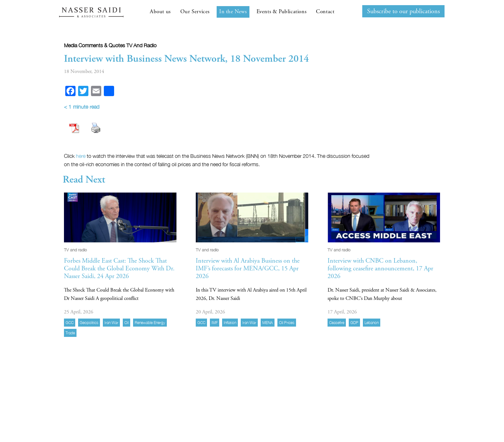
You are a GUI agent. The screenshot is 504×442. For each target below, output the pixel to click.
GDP (354, 323)
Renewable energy (150, 323)
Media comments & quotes (94, 45)
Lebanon (372, 323)
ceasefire (337, 323)
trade (70, 333)
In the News (233, 12)
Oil (126, 323)
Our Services (195, 12)
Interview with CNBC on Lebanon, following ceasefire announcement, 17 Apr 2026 (380, 269)
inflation (230, 323)
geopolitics (89, 323)
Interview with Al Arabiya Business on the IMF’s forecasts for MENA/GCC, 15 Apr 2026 (248, 269)
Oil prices (287, 323)
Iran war (111, 323)
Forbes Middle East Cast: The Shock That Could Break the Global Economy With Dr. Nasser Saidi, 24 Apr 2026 (119, 269)
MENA (268, 323)
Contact (325, 12)
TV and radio (141, 45)
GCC (70, 323)
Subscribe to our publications (403, 11)
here (81, 156)
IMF (215, 323)
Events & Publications (282, 12)
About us (160, 12)
